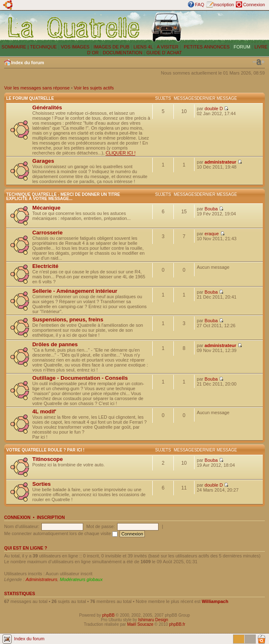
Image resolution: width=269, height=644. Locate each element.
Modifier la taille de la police (259, 62)
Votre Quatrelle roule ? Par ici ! (45, 450)
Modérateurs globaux (81, 579)
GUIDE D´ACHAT (164, 53)
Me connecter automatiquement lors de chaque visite (61, 533)
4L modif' (44, 411)
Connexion (254, 5)
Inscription (223, 5)
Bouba (211, 209)
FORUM (242, 47)
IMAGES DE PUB (112, 47)
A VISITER (168, 47)
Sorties (42, 484)
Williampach (215, 601)
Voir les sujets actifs (94, 88)
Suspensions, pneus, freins (68, 320)
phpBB (108, 615)
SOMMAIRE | (16, 47)
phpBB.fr (177, 624)
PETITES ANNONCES (206, 47)
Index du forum (28, 63)
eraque (211, 234)
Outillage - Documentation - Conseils (80, 378)
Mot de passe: (101, 526)
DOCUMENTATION (122, 53)
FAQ (199, 5)
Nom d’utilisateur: (22, 526)
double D (214, 109)
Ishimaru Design (153, 620)
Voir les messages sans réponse (37, 88)
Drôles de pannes (55, 344)
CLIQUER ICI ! (120, 153)
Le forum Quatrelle (30, 98)
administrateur (220, 162)
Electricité (45, 266)
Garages (43, 161)
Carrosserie (47, 233)
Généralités (47, 107)
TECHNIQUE (43, 47)
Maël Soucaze (140, 624)
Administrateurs (41, 579)
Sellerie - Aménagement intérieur (75, 291)
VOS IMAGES (75, 47)
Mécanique (46, 208)
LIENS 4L (144, 47)
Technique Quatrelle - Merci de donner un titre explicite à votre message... (63, 197)
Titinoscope (48, 459)
